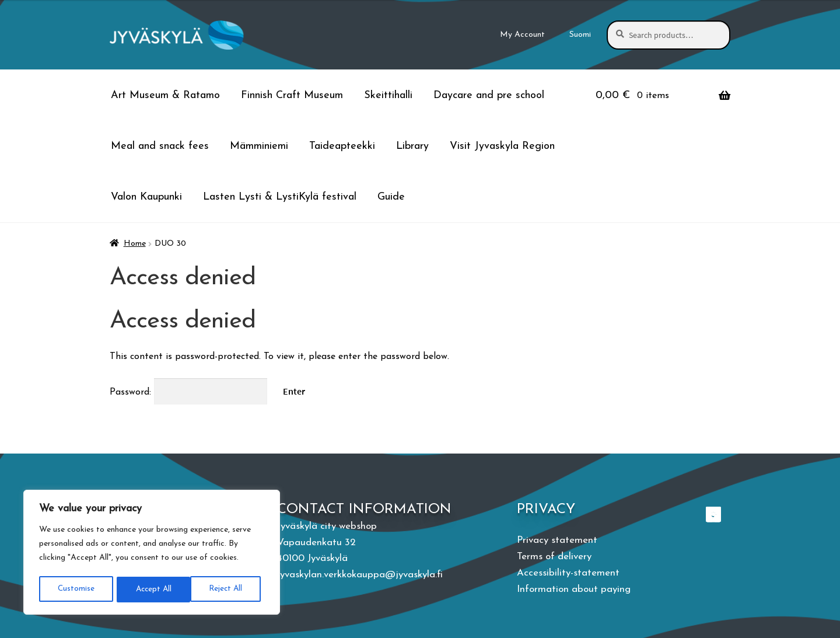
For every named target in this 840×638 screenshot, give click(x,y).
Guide (391, 197)
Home (135, 244)
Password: (188, 392)
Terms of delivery (554, 557)
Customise (75, 589)
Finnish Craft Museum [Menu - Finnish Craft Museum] (292, 95)
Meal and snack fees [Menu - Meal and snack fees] (160, 146)
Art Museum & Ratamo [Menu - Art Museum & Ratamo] (165, 95)
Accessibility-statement (568, 573)
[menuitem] (580, 35)
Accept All (228, 589)
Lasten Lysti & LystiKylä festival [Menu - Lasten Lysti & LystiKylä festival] (280, 197)
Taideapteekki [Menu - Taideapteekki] (342, 146)
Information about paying (574, 589)
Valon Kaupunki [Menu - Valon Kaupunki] (146, 197)
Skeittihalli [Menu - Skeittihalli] (388, 95)
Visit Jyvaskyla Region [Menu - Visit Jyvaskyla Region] (502, 146)
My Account (522, 35)
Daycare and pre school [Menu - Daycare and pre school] (489, 95)
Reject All (151, 589)
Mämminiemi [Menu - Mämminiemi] (259, 146)
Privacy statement (557, 540)
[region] (152, 553)
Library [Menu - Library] (412, 146)
